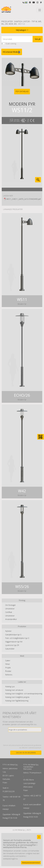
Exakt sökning (11, 44)
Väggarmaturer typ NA (14, 642)
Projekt (8, 668)
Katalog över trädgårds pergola (17, 697)
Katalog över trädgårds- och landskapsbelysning (24, 694)
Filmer (8, 664)
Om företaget (10, 605)
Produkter (7, 21)
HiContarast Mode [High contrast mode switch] (12, 52)
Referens (9, 675)
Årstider (8, 671)
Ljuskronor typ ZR (12, 645)
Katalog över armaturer (14, 690)
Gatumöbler (10, 649)
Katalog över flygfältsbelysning (17, 701)
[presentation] (25, 738)
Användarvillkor (11, 619)
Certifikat (9, 612)
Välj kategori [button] (21, 30)
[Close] (39, 837)
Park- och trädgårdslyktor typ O (17, 638)
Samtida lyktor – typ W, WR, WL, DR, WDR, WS (21, 23)
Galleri (8, 661)
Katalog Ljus (10, 687)
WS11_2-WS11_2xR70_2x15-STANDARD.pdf (24, 199)
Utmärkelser (10, 609)
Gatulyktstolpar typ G (13, 635)
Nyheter (8, 631)
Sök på (38, 39)
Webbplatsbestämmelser (31, 863)
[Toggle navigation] (40, 10)
